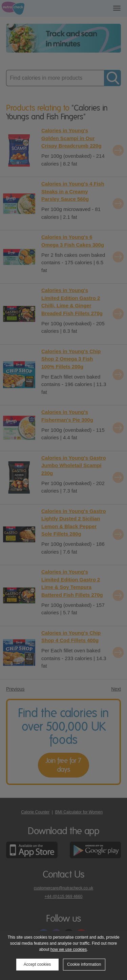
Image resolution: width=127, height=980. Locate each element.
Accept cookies (37, 964)
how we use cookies (69, 949)
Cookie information (84, 964)
